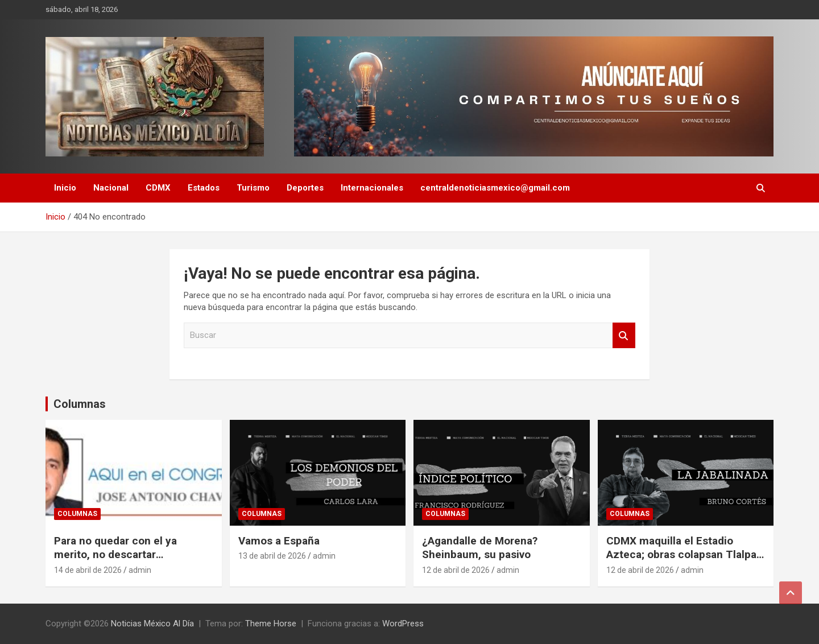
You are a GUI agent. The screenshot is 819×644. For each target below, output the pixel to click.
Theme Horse (271, 624)
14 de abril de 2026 (88, 570)
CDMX (158, 188)
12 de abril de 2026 (456, 570)
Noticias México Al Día (152, 624)
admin (140, 570)
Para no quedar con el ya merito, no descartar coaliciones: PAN (115, 555)
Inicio (65, 188)
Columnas (80, 404)
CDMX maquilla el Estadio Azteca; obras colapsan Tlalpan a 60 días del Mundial (684, 555)
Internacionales (372, 188)
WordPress (403, 624)
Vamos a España (279, 541)
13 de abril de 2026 (272, 556)
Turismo (253, 188)
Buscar (624, 335)
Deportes (305, 188)
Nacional (111, 188)
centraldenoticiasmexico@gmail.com (495, 188)
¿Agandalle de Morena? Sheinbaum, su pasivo (480, 548)
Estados (204, 188)
